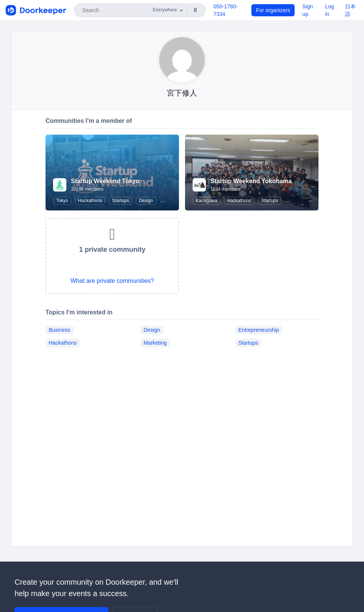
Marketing (155, 343)
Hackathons (90, 201)
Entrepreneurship (258, 330)
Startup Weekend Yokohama (251, 181)
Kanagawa (206, 201)
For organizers (273, 10)
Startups (120, 201)
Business (59, 330)
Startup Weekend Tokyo (105, 181)
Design (146, 201)
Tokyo (62, 201)
